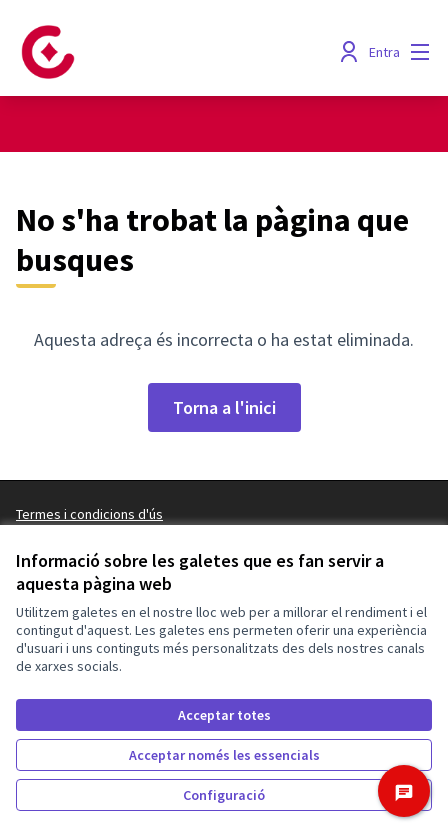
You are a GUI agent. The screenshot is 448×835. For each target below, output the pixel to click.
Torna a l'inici (224, 407)
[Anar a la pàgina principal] (170, 52)
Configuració (224, 795)
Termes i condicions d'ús (89, 514)
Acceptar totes (224, 715)
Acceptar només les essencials (224, 755)
